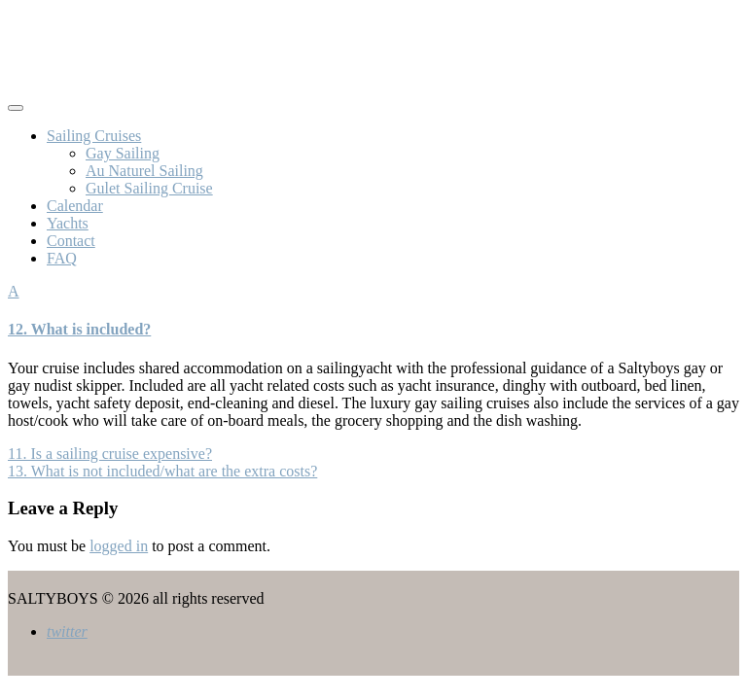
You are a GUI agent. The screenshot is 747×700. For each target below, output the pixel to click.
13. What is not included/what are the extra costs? (162, 471)
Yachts (68, 223)
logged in (119, 546)
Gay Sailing (123, 153)
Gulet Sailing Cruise (149, 188)
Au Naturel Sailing (144, 171)
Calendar (75, 206)
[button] (373, 311)
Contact (71, 241)
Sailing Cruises (94, 136)
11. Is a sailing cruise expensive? (110, 454)
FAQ (62, 258)
